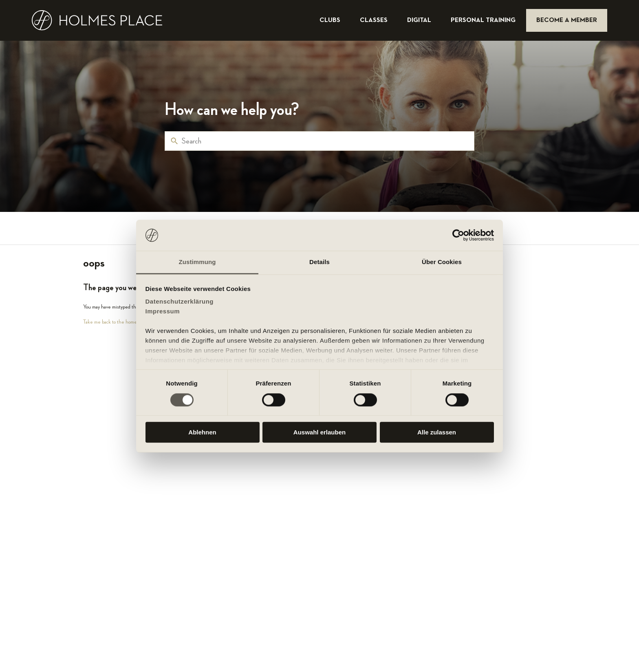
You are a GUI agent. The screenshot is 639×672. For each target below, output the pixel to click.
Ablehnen (202, 432)
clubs (331, 20)
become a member (567, 20)
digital (420, 20)
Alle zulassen (437, 432)
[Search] (319, 141)
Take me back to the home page (116, 322)
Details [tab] (319, 262)
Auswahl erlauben (319, 432)
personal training (484, 20)
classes (375, 20)
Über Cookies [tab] (442, 262)
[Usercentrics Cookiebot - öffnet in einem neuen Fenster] (458, 235)
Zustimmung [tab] (197, 262)
